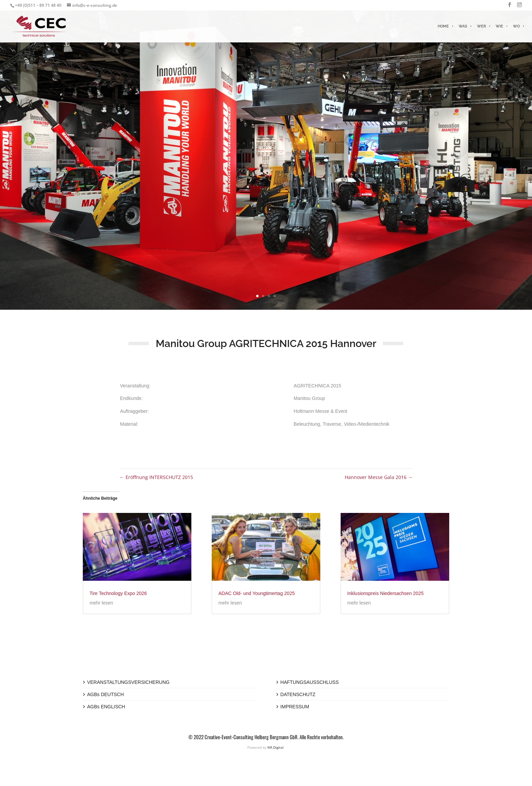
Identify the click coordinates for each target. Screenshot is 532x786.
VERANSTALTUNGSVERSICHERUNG (128, 682)
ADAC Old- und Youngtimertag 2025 (257, 593)
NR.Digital (275, 747)
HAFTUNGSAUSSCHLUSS (309, 682)
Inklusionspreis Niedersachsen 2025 (386, 593)
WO (516, 26)
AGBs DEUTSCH (106, 694)
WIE (499, 26)
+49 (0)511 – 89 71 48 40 (38, 5)
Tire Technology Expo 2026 (118, 593)
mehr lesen (101, 603)
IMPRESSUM (295, 707)
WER (481, 26)
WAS (463, 26)
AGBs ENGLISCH (106, 707)
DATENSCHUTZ (298, 694)
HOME (443, 26)
